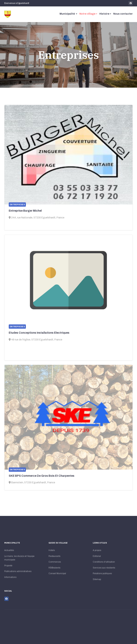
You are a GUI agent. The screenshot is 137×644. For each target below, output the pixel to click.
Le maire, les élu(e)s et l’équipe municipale (19, 558)
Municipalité (68, 14)
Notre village (88, 14)
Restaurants (54, 556)
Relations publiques (102, 573)
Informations (10, 577)
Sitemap (97, 579)
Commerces (55, 562)
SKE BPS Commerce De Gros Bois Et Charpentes (42, 476)
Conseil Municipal (57, 573)
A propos (97, 550)
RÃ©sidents (54, 568)
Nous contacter (123, 14)
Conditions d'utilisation (104, 562)
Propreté (8, 566)
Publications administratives (18, 571)
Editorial (97, 556)
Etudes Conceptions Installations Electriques (39, 333)
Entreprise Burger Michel (25, 211)
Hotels (52, 550)
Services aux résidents (104, 568)
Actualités (9, 550)
